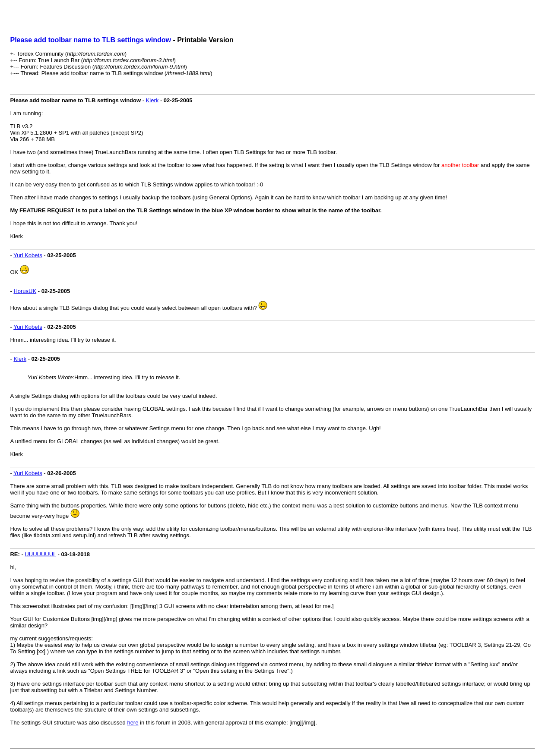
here (133, 723)
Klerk (152, 100)
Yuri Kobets (28, 255)
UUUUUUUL (40, 554)
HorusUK (25, 291)
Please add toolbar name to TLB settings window (90, 40)
